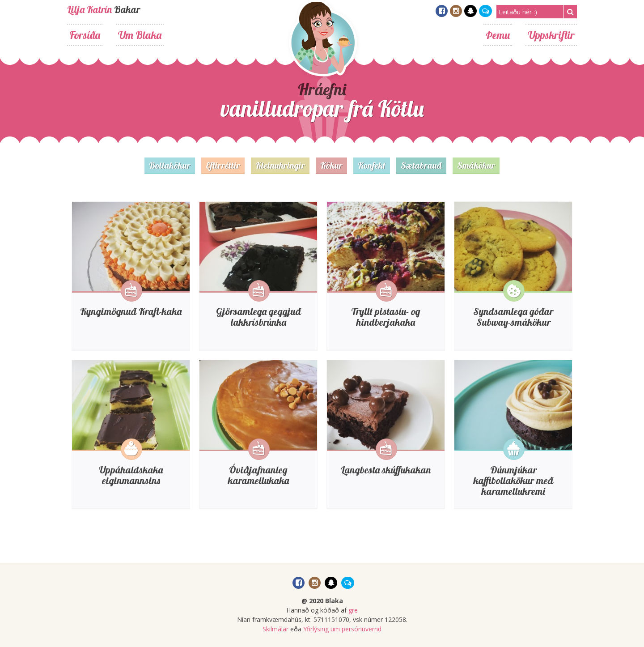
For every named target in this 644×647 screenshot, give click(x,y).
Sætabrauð (421, 165)
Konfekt (372, 165)
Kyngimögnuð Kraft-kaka (131, 311)
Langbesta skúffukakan (386, 470)
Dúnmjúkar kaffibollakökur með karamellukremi (513, 481)
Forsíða (85, 35)
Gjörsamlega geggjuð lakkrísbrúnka (258, 317)
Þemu (498, 35)
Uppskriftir (551, 35)
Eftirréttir (223, 165)
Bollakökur (170, 165)
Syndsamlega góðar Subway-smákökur (513, 317)
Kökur (331, 165)
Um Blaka (140, 35)
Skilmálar (275, 629)
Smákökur (476, 165)
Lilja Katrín (89, 9)
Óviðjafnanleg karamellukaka (258, 475)
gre (353, 610)
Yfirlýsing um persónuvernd (342, 629)
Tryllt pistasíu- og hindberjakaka (386, 317)
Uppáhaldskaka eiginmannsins (131, 475)
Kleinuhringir (280, 165)
